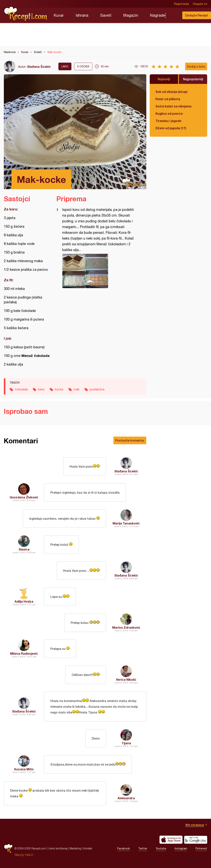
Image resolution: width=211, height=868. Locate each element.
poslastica (97, 389)
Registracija (181, 4)
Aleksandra (126, 798)
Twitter (143, 848)
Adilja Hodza (24, 601)
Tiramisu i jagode (168, 121)
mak (77, 389)
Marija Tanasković (126, 523)
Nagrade (157, 15)
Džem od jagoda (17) (171, 128)
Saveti (106, 15)
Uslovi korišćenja (58, 848)
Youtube (161, 848)
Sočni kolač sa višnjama (173, 106)
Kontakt (88, 848)
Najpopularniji (193, 79)
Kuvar (59, 15)
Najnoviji (164, 79)
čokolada (21, 389)
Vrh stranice (195, 825)
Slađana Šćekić (39, 67)
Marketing (75, 848)
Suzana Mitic (24, 769)
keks (41, 389)
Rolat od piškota (168, 99)
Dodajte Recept (197, 15)
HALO (29, 855)
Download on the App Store (171, 840)
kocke (59, 389)
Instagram (181, 848)
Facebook (123, 848)
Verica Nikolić (126, 679)
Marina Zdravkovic (126, 627)
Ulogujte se (200, 4)
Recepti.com (26, 14)
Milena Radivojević (24, 653)
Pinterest (201, 848)
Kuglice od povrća (169, 113)
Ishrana (82, 15)
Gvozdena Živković (24, 497)
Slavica (24, 549)
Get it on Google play (196, 840)
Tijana (126, 743)
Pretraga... (173, 15)
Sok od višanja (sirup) (171, 92)
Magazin (131, 15)
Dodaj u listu (196, 66)
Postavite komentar (130, 440)
